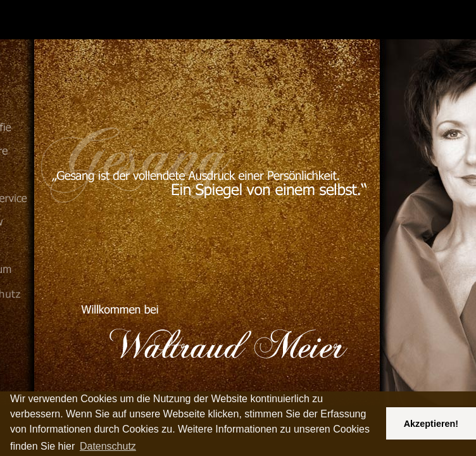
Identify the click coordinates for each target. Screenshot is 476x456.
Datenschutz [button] (108, 446)
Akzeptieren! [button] (431, 424)
